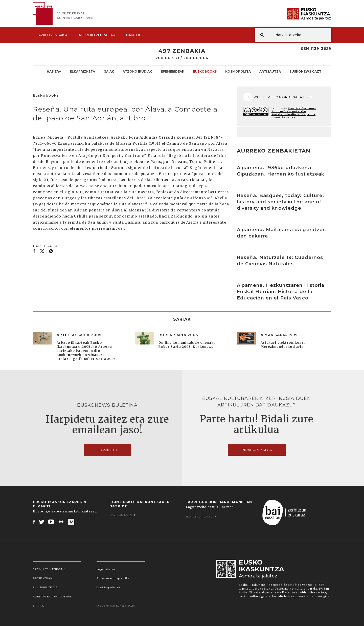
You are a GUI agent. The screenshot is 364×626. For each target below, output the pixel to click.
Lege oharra (106, 569)
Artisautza (270, 71)
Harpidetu (136, 35)
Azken (53, 35)
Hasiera (54, 71)
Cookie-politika (108, 587)
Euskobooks (205, 71)
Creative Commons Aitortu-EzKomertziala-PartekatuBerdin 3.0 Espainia (294, 111)
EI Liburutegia (45, 587)
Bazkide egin (123, 515)
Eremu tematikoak (49, 569)
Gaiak (109, 71)
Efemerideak (173, 71)
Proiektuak (43, 578)
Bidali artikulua (257, 450)
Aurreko (97, 35)
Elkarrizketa (82, 71)
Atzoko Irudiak (137, 71)
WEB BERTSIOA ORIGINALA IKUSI (278, 97)
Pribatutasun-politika (113, 578)
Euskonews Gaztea (308, 71)
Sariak (38, 606)
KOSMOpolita (238, 71)
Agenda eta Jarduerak (52, 597)
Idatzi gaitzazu (201, 517)
